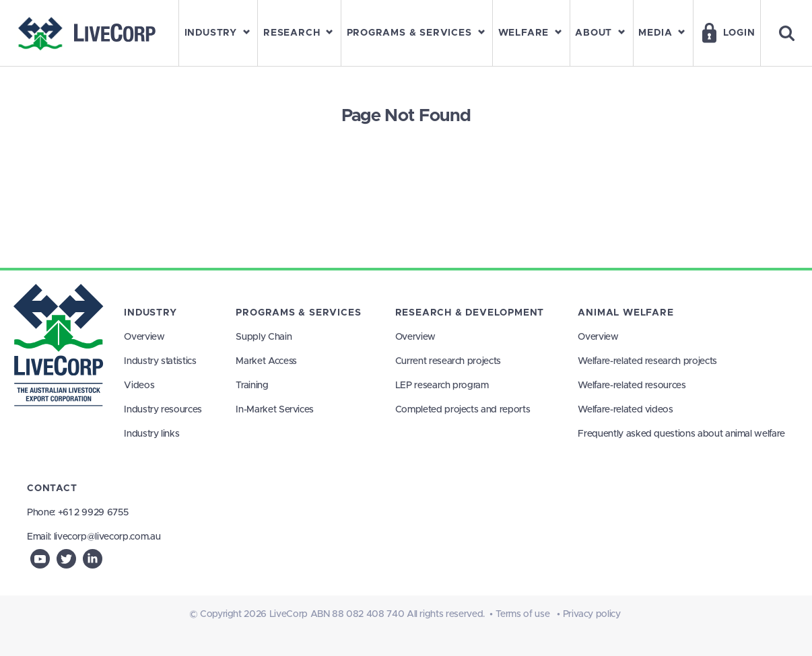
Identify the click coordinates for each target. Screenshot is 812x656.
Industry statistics (160, 361)
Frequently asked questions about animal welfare (681, 434)
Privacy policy (592, 614)
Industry (150, 313)
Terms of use (523, 614)
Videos (139, 386)
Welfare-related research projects (647, 361)
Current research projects (448, 361)
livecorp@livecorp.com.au (107, 537)
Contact (52, 488)
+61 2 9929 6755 (93, 513)
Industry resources (163, 410)
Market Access (266, 361)
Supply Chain (264, 337)
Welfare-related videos (625, 410)
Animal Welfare (625, 313)
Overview (144, 337)
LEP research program (442, 386)
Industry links (151, 434)
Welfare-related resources (632, 386)
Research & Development (470, 313)
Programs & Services (298, 313)
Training (252, 386)
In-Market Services (275, 410)
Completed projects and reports (463, 410)
